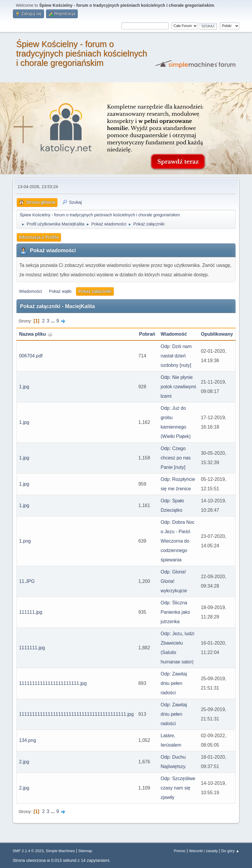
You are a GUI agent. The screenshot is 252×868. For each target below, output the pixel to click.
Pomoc (180, 851)
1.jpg (24, 387)
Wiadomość (174, 334)
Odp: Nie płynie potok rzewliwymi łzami (179, 387)
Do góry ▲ (230, 851)
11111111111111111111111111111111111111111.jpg (76, 714)
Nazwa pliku (36, 334)
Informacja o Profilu (39, 237)
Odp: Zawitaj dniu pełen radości (174, 683)
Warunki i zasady (203, 851)
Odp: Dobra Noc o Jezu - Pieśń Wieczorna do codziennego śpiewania (178, 541)
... (53, 321)
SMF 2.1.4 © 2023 (28, 851)
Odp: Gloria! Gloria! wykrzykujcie (174, 581)
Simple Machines (60, 851)
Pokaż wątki (60, 291)
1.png (25, 541)
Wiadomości (31, 291)
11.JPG (27, 581)
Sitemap (85, 851)
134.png (28, 740)
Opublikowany (217, 334)
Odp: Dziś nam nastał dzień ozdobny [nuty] (176, 356)
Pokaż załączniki (95, 291)
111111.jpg (31, 612)
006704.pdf (31, 356)
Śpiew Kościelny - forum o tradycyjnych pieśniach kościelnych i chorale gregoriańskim (82, 53)
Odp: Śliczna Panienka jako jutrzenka (176, 612)
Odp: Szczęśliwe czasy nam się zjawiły (178, 788)
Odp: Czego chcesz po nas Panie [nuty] (176, 458)
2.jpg (24, 762)
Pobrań (147, 334)
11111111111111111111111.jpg (53, 683)
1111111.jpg (32, 648)
